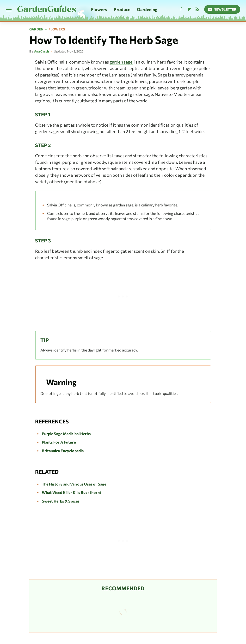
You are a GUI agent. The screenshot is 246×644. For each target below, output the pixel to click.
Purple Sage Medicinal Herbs (66, 434)
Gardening (147, 9)
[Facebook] (181, 9)
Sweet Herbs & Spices (61, 501)
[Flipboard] (189, 9)
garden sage (121, 62)
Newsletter (222, 9)
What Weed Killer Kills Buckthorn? (72, 492)
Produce (122, 9)
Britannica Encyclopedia (63, 451)
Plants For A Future (59, 442)
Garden (36, 29)
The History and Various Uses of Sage (74, 484)
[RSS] (197, 9)
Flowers (99, 9)
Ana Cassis (42, 51)
